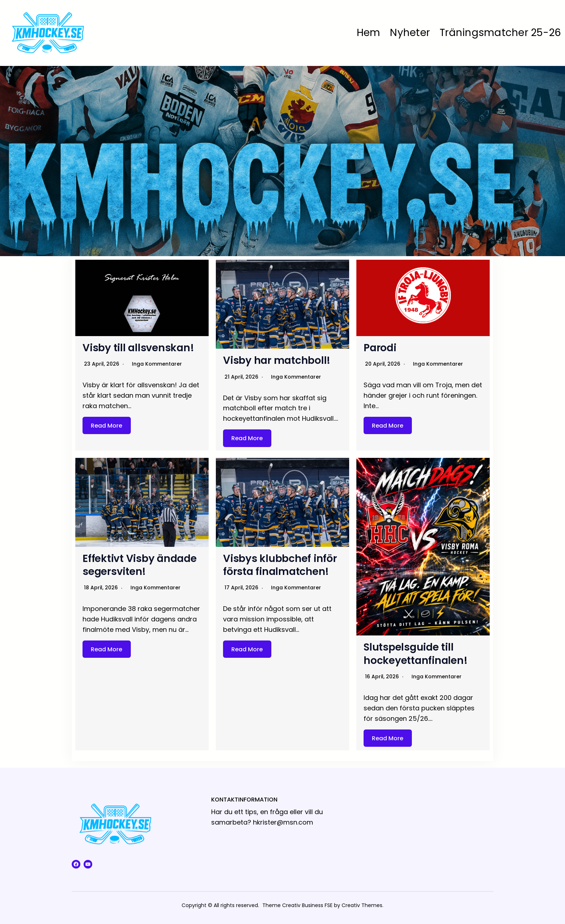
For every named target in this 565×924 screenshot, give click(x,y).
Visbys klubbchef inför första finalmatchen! (280, 565)
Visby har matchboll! (277, 360)
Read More (106, 426)
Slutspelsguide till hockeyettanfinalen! (415, 654)
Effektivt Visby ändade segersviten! (140, 565)
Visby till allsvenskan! (138, 348)
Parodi (380, 348)
